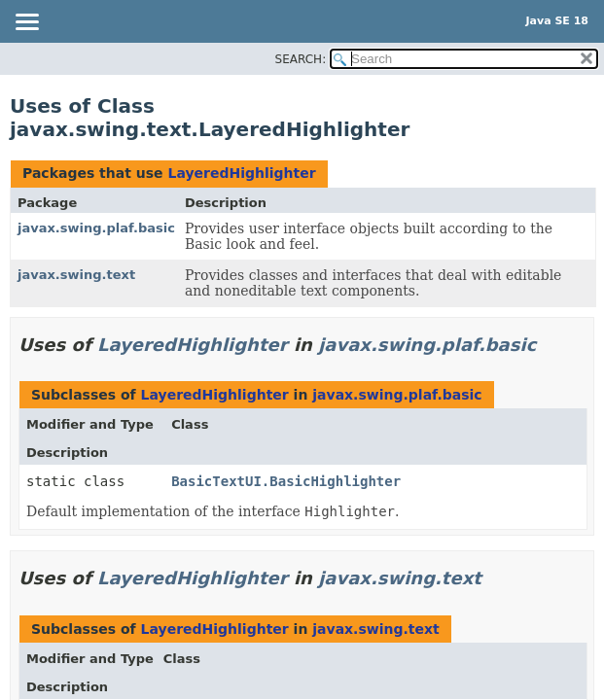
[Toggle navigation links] (26, 23)
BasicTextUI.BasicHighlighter (286, 481)
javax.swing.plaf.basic (96, 228)
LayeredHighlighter (241, 173)
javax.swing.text (76, 275)
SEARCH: (301, 59)
